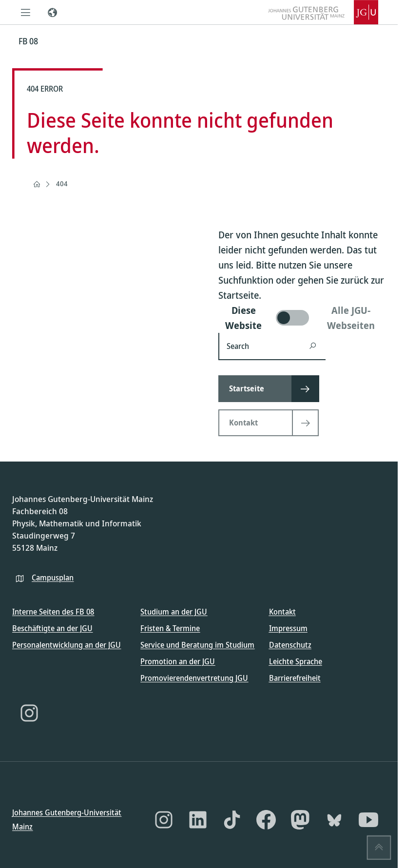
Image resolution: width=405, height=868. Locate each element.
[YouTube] (368, 820)
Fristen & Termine (170, 628)
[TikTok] (232, 820)
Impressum (288, 628)
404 (62, 183)
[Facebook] (266, 820)
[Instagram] (29, 713)
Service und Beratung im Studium (197, 645)
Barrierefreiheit (295, 678)
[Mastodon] (300, 820)
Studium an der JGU (174, 612)
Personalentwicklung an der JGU (67, 645)
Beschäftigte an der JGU (52, 628)
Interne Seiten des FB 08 (53, 612)
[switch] (302, 318)
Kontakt (282, 612)
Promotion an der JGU (178, 661)
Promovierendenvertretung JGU (194, 678)
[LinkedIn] (198, 820)
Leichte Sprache (296, 661)
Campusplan (53, 577)
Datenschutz (290, 645)
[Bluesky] (334, 820)
